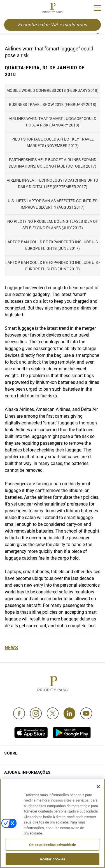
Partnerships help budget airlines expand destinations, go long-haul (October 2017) (53, 163)
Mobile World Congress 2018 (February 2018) (53, 90)
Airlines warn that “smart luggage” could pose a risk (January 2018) (53, 122)
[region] (53, 823)
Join (8, 9)
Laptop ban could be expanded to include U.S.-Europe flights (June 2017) (53, 245)
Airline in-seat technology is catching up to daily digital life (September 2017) (53, 183)
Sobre (11, 753)
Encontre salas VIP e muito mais (53, 25)
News (11, 648)
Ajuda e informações (27, 772)
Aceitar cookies (53, 859)
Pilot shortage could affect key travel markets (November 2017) (53, 142)
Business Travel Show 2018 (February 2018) (53, 104)
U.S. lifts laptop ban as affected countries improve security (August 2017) (53, 204)
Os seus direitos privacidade (53, 845)
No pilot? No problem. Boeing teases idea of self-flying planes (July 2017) (53, 225)
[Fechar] (98, 787)
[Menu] (97, 8)
